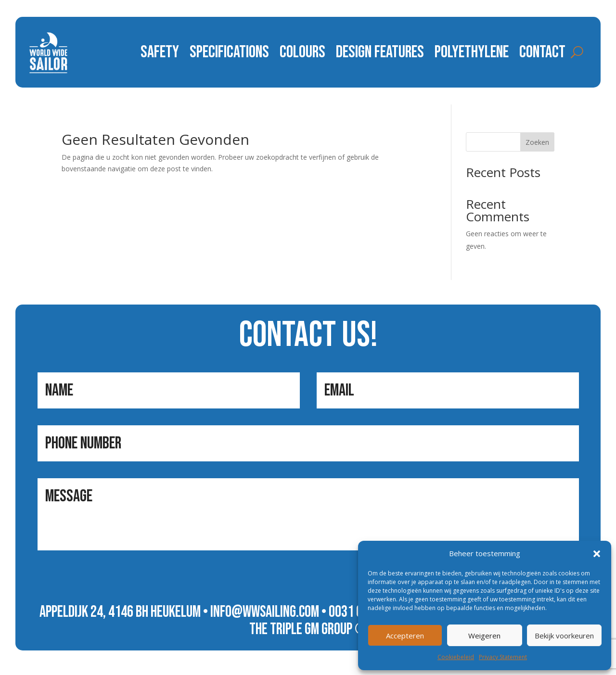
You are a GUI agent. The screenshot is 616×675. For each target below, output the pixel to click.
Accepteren (405, 636)
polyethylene (472, 52)
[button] (597, 554)
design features (380, 52)
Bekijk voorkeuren (564, 636)
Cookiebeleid (456, 657)
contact (542, 52)
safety (160, 52)
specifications (229, 52)
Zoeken (537, 142)
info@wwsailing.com (265, 612)
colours (302, 52)
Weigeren (484, 636)
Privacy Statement (503, 657)
